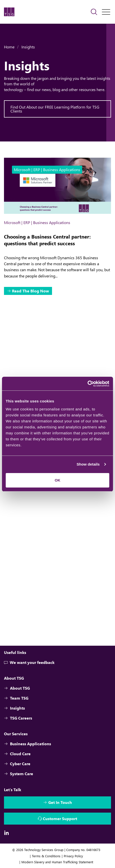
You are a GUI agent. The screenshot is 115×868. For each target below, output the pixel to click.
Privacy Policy (73, 856)
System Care (19, 774)
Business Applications (28, 744)
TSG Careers (18, 718)
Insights (28, 47)
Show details (88, 464)
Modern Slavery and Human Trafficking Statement (57, 862)
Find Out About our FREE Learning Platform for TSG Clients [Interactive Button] (55, 109)
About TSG (17, 688)
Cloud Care (17, 754)
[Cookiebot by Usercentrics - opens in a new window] (87, 384)
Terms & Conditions (46, 856)
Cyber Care (17, 764)
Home (9, 47)
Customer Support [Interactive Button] (60, 818)
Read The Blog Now (30, 291)
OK (58, 480)
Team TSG (16, 698)
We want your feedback (29, 662)
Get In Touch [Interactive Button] (60, 802)
